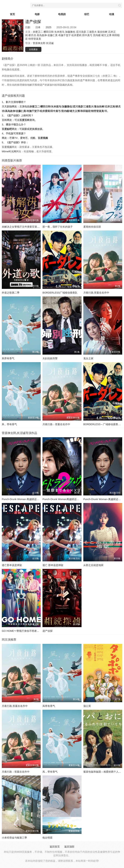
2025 (49, 27)
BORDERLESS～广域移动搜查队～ (103, 424)
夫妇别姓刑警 (50, 358)
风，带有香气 (9, 424)
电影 (37, 14)
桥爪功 (32, 35)
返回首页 (55, 847)
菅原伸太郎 (39, 43)
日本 (38, 27)
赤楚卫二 (38, 32)
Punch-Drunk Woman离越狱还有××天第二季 (67, 499)
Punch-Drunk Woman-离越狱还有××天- (24, 499)
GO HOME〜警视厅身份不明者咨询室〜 (24, 631)
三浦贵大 (92, 32)
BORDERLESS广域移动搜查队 (60, 293)
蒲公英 (87, 706)
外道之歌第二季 (11, 293)
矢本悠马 (59, 32)
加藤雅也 (70, 32)
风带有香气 (8, 358)
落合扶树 (102, 32)
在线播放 (33, 49)
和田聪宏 (85, 111)
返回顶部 (69, 847)
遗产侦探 (48, 631)
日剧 (28, 27)
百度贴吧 (7, 129)
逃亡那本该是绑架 (12, 565)
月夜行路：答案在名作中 (56, 424)
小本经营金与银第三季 (14, 838)
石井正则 (110, 107)
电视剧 (62, 14)
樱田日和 (49, 32)
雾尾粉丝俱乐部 (92, 227)
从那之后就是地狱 (93, 565)
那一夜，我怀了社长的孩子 (58, 227)
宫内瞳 (97, 35)
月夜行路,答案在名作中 (96, 293)
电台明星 (48, 838)
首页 (12, 14)
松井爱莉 (76, 35)
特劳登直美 (35, 39)
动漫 (112, 14)
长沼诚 (50, 43)
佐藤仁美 (53, 35)
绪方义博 (106, 35)
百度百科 (24, 120)
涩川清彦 (81, 32)
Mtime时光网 (9, 151)
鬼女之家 (88, 358)
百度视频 (43, 138)
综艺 (87, 14)
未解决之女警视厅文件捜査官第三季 (22, 227)
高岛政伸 (42, 35)
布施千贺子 (65, 35)
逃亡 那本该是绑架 (53, 565)
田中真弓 (87, 35)
